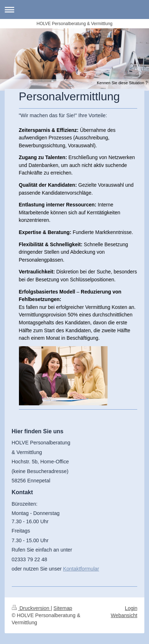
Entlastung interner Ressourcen (57, 205)
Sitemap (63, 608)
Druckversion (31, 608)
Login (131, 608)
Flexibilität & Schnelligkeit (50, 244)
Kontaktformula (80, 569)
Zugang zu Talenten (42, 157)
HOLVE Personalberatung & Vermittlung (74, 24)
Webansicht (124, 615)
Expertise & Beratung (44, 232)
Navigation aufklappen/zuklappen (74, 9)
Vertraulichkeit (36, 272)
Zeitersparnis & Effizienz (48, 130)
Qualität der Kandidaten (47, 185)
